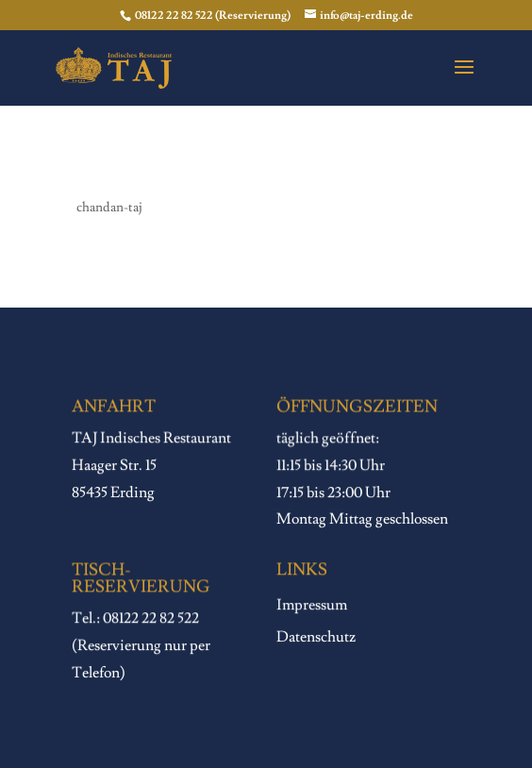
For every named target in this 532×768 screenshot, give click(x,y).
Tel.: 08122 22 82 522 (135, 619)
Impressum (312, 606)
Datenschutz (316, 638)
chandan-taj (109, 208)
